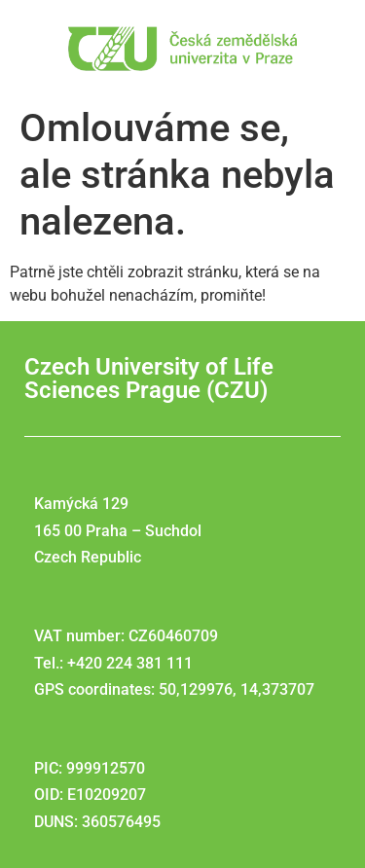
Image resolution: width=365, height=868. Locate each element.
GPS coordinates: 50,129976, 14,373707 (174, 689)
